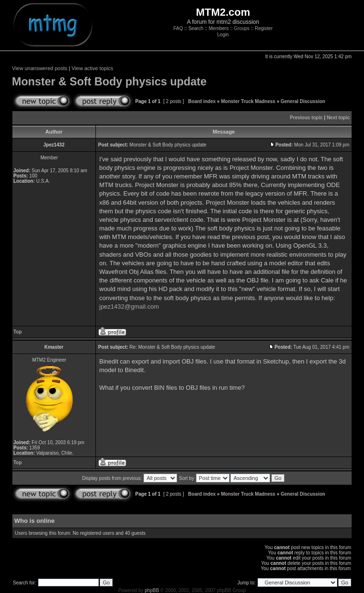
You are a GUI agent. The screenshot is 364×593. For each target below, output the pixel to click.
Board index (202, 101)
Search (196, 28)
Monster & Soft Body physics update (109, 82)
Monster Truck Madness (248, 101)
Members (218, 28)
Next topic (338, 118)
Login (223, 35)
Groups (242, 28)
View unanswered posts (40, 68)
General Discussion (303, 101)
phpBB (152, 590)
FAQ (178, 28)
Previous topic (307, 118)
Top (18, 332)
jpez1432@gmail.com (129, 307)
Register (264, 28)
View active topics (92, 68)
